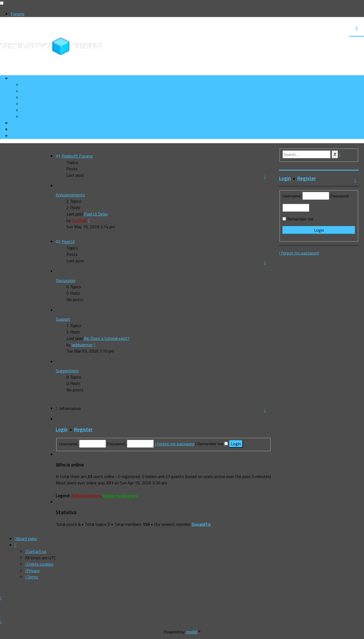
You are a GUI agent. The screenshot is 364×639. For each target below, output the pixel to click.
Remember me (213, 444)
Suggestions (67, 371)
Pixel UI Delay (96, 214)
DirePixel (79, 220)
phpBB (192, 632)
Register (83, 429)
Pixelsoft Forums (77, 156)
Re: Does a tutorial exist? (107, 338)
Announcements (70, 195)
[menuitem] (39, 91)
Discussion (65, 280)
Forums (18, 14)
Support (63, 319)
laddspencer (82, 345)
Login (62, 429)
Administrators (86, 496)
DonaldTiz (201, 524)
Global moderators (120, 496)
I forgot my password (175, 444)
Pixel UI (68, 242)
